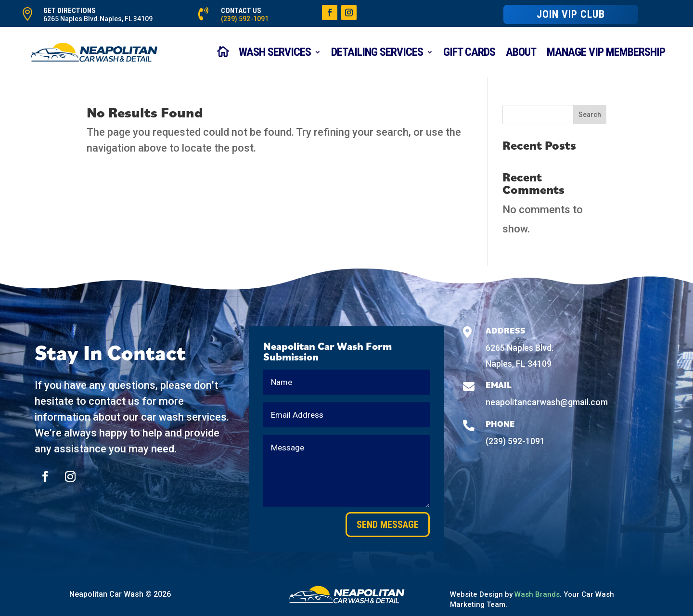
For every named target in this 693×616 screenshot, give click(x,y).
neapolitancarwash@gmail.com (547, 402)
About (521, 52)
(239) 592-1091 (245, 19)
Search (590, 115)
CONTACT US (241, 11)
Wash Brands (537, 594)
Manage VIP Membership (606, 52)
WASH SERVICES (275, 52)
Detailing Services (377, 52)
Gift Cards (469, 52)
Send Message (388, 525)
